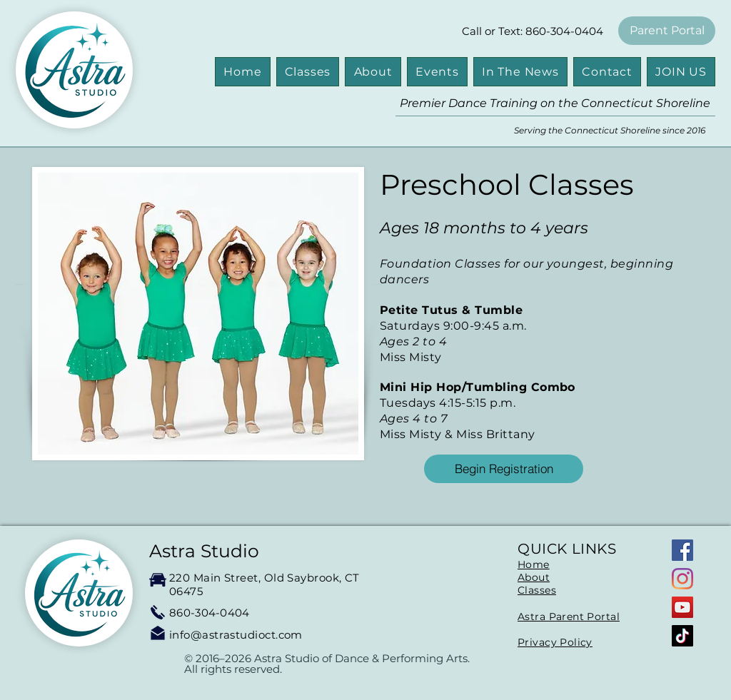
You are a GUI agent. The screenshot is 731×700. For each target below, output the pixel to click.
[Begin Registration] (504, 469)
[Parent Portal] (667, 31)
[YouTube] (682, 607)
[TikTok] (682, 636)
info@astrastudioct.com (236, 635)
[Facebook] (682, 550)
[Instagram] (682, 579)
